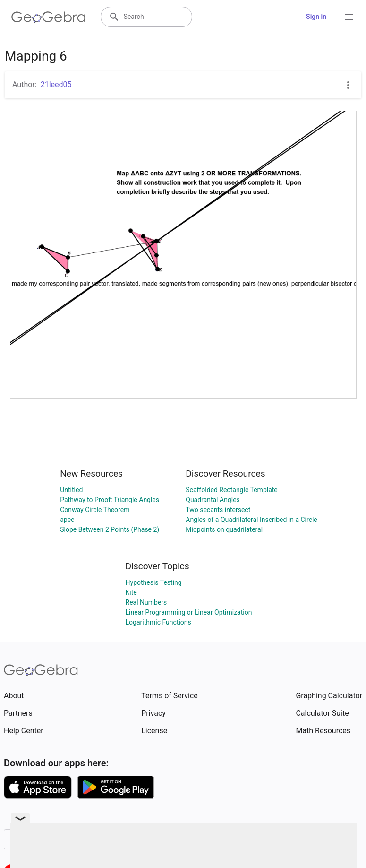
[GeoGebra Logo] (48, 17)
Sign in (316, 17)
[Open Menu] (349, 17)
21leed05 (56, 84)
